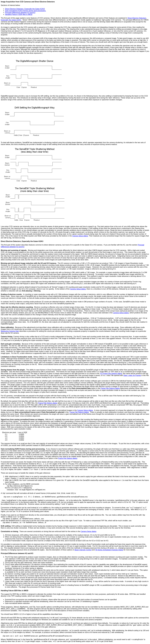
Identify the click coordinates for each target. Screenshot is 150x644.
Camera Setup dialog (80, 236)
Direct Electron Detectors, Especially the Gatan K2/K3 (25, 9)
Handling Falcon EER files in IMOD (15, 591)
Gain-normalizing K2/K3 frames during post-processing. (25, 11)
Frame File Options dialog (110, 388)
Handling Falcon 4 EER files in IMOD (19, 14)
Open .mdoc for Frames (132, 375)
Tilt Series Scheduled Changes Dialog (109, 550)
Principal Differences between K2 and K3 (20, 13)
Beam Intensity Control (83, 550)
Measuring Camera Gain (10, 331)
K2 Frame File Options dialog (111, 374)
